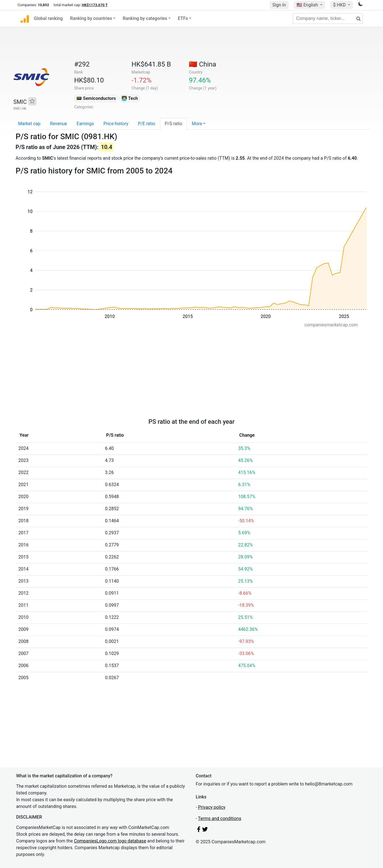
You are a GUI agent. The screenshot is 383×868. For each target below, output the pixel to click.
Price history (116, 124)
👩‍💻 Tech (130, 98)
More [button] (197, 124)
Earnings (85, 124)
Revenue (59, 124)
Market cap (29, 124)
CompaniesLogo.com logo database (110, 841)
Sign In (279, 5)
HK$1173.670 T (95, 5)
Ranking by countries (91, 18)
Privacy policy (212, 807)
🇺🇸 (308, 5)
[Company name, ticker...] (328, 19)
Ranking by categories (145, 18)
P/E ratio (146, 124)
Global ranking (48, 18)
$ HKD (340, 5)
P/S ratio (173, 124)
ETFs (183, 18)
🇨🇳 (202, 64)
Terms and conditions (220, 818)
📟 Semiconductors (96, 98)
